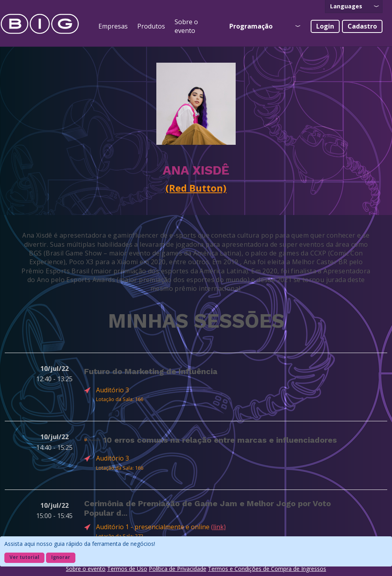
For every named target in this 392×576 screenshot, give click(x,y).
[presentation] (354, 7)
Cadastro (362, 26)
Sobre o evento (186, 26)
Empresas (113, 26)
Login (325, 26)
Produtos (151, 26)
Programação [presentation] (251, 26)
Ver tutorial (24, 557)
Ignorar (61, 557)
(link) (218, 527)
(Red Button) (196, 188)
